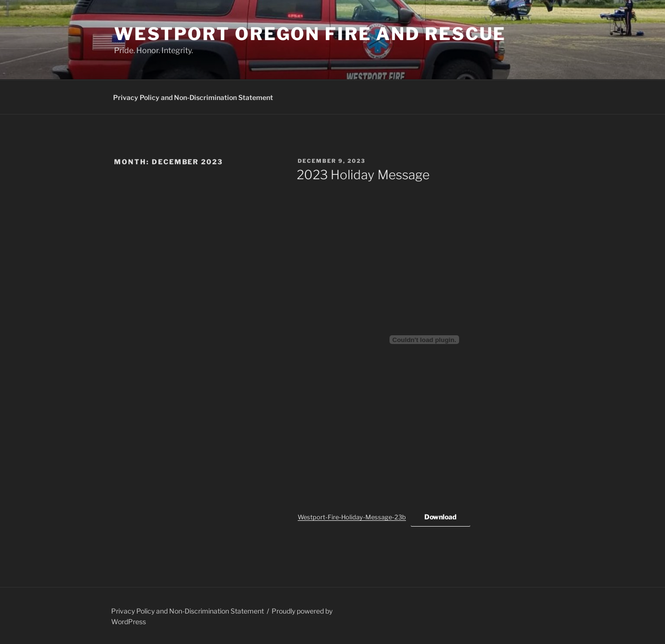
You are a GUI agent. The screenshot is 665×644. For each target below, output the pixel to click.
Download (441, 517)
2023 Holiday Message (363, 175)
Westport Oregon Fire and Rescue (310, 34)
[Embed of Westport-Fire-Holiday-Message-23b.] (424, 340)
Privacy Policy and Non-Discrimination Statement (193, 97)
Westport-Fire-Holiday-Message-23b (352, 517)
